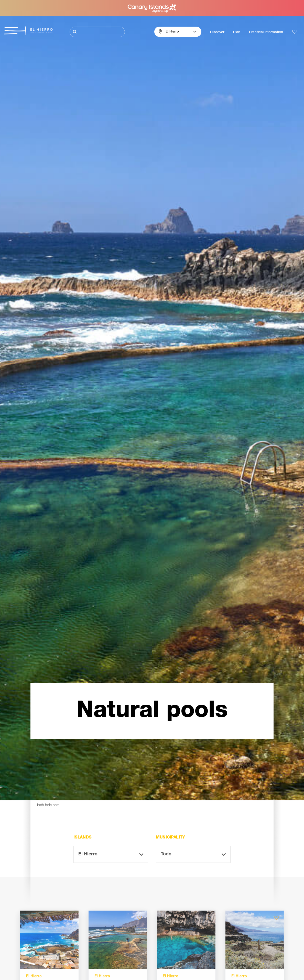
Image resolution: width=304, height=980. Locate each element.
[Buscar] (97, 32)
